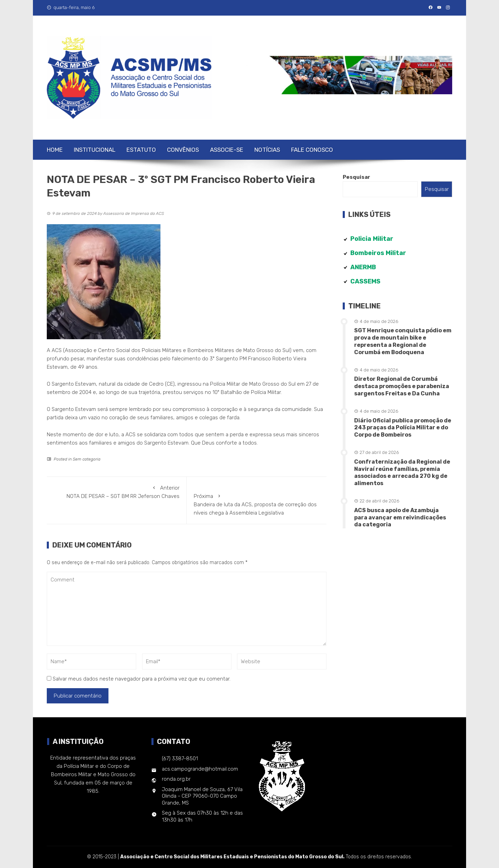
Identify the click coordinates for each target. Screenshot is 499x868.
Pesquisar (356, 177)
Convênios (183, 150)
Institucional (95, 150)
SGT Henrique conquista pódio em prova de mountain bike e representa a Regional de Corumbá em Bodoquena (403, 341)
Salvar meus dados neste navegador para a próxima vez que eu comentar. (142, 679)
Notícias (267, 150)
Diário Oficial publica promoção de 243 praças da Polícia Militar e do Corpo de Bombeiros (403, 428)
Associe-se (227, 150)
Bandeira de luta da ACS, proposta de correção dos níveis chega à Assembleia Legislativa (257, 504)
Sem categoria (87, 459)
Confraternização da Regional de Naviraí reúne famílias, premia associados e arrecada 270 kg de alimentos (402, 472)
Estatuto (141, 150)
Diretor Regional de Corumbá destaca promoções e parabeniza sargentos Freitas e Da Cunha (402, 386)
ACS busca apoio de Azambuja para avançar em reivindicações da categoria (400, 518)
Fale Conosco (312, 150)
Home (55, 150)
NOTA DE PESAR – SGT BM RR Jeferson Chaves (117, 492)
